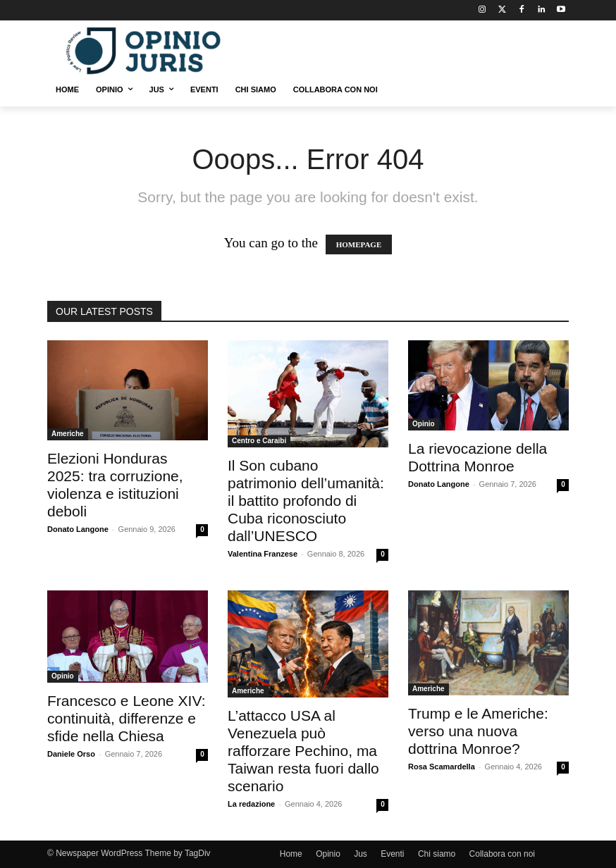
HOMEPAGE (359, 244)
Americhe (68, 434)
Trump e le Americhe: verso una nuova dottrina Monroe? (478, 731)
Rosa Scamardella (442, 767)
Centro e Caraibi (259, 441)
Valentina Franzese (263, 554)
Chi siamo (437, 854)
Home (291, 854)
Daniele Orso (71, 754)
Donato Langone (78, 529)
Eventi (392, 854)
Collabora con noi (502, 854)
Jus (361, 854)
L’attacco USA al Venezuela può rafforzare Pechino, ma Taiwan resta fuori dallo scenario (303, 751)
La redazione (251, 804)
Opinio (424, 424)
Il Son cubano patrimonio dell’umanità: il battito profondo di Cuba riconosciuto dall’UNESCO (306, 501)
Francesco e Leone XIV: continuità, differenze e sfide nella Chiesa (127, 718)
